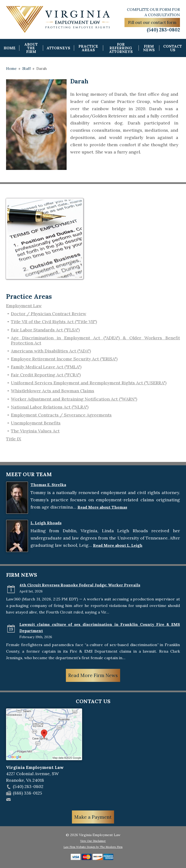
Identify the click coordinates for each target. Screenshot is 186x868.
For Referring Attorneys (121, 48)
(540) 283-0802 (163, 30)
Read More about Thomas (102, 507)
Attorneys (58, 48)
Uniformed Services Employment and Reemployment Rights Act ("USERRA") (89, 383)
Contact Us (173, 48)
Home (10, 48)
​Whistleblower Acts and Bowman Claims (53, 391)
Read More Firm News (93, 675)
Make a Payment (93, 817)
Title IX (14, 439)
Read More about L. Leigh (118, 545)
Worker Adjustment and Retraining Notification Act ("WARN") (74, 399)
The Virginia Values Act (35, 431)
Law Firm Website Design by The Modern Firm (93, 847)
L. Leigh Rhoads (46, 523)
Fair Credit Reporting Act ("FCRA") (46, 375)
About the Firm (31, 48)
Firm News (149, 48)
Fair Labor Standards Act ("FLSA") (45, 330)
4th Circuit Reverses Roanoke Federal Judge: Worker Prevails (80, 585)
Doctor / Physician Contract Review (49, 314)
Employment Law (24, 306)
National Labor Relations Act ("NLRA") (50, 407)
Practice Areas (88, 48)
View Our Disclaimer (93, 841)
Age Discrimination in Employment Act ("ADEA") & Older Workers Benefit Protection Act (95, 340)
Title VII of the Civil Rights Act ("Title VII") (54, 322)
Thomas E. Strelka (48, 485)
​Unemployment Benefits (36, 423)
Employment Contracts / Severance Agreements (61, 415)
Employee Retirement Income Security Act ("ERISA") (64, 359)
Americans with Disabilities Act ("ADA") (51, 351)
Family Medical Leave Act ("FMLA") (46, 367)
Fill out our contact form (152, 22)
